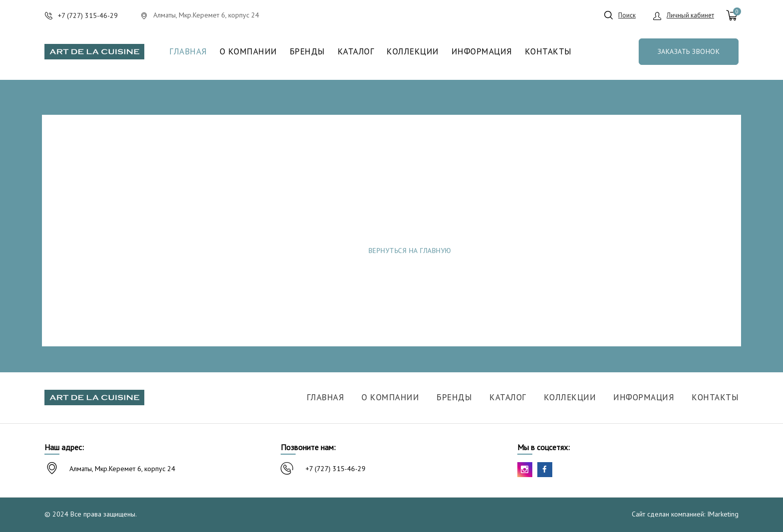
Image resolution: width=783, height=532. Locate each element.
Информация (482, 52)
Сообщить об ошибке (552, 251)
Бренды (307, 52)
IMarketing (723, 514)
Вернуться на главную (410, 251)
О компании (248, 52)
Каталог (356, 52)
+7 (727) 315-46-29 (336, 469)
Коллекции (413, 52)
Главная (188, 52)
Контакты (548, 52)
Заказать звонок (689, 51)
